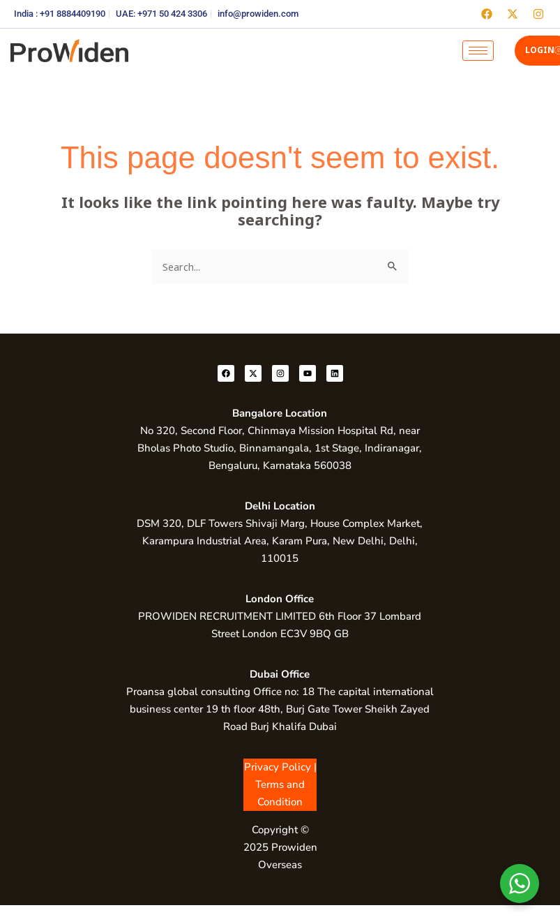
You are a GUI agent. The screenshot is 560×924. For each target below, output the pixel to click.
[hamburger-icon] (478, 51)
